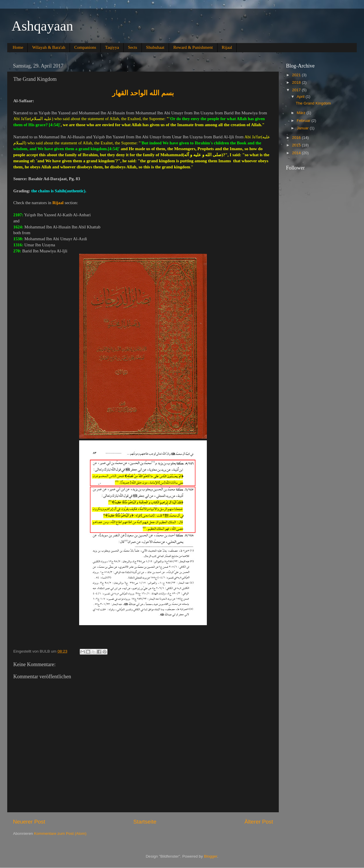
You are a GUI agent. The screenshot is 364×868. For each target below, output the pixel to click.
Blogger (211, 856)
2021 (297, 75)
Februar (304, 121)
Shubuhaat (155, 47)
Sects (133, 47)
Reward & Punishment (193, 47)
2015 (297, 145)
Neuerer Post (29, 822)
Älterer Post (259, 822)
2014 (297, 153)
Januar (303, 128)
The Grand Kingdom (313, 103)
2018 (297, 82)
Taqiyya (112, 47)
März (302, 113)
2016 (297, 138)
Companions (85, 47)
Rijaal (227, 47)
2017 (297, 90)
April (301, 97)
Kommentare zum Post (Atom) (60, 833)
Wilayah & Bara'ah (49, 47)
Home (18, 47)
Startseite (145, 822)
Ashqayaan (42, 26)
